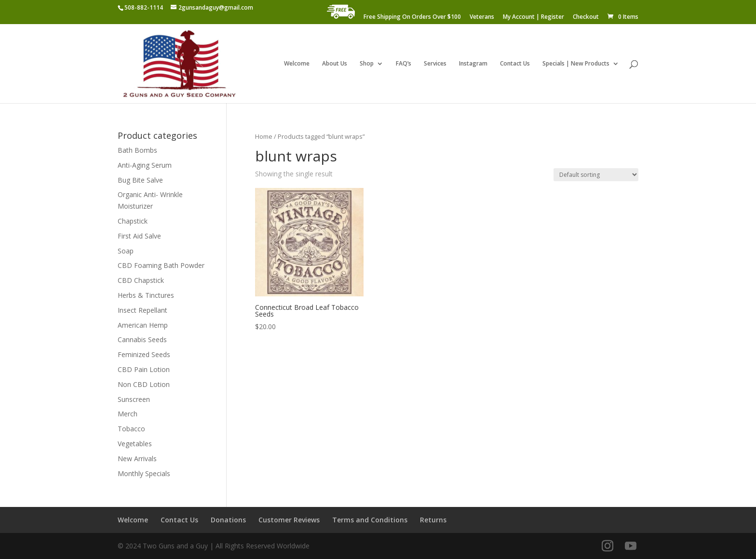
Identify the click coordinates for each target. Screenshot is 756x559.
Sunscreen (134, 399)
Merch (128, 414)
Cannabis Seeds (142, 339)
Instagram (473, 64)
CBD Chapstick (141, 280)
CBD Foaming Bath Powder (161, 265)
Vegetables (135, 444)
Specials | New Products (576, 64)
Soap (126, 251)
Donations (228, 520)
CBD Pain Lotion (144, 369)
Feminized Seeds (144, 354)
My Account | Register (533, 17)
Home (264, 136)
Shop (367, 64)
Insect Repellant (142, 310)
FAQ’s (404, 64)
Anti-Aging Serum (145, 165)
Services (435, 64)
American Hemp (143, 325)
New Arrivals (137, 459)
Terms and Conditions (370, 520)
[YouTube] (631, 546)
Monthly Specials (144, 473)
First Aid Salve (139, 236)
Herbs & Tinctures (146, 295)
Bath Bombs (137, 150)
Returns (433, 520)
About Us (335, 64)
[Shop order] (596, 175)
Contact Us (515, 64)
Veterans (482, 17)
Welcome (297, 64)
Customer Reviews (289, 520)
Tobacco (131, 429)
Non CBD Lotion (144, 384)
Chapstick (133, 221)
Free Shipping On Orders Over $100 (412, 17)
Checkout (586, 17)
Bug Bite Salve (140, 180)
